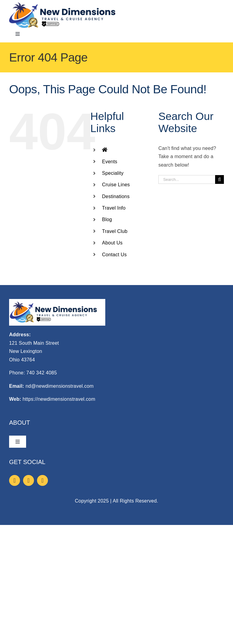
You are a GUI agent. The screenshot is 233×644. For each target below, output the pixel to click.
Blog (107, 219)
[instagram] (29, 480)
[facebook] (15, 480)
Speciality (113, 173)
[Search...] (187, 179)
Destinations (116, 196)
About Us (112, 243)
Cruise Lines (116, 185)
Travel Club (115, 231)
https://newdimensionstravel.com (59, 399)
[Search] (219, 179)
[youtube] (42, 480)
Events (110, 162)
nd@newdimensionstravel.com (59, 386)
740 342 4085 (42, 373)
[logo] (62, 5)
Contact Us (114, 255)
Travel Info (114, 208)
